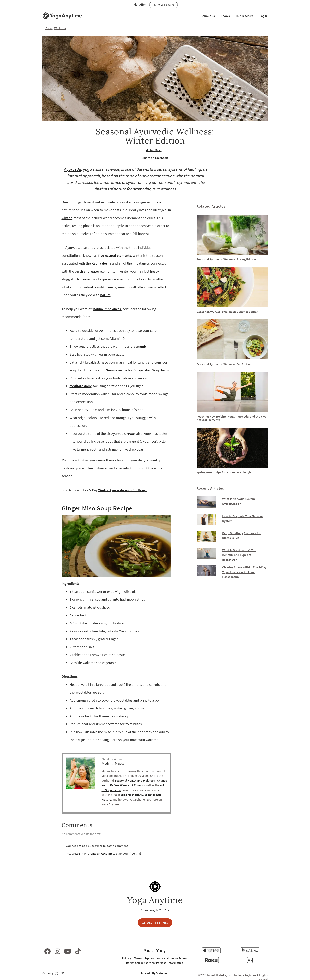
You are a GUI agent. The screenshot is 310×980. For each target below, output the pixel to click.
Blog (47, 28)
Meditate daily (81, 386)
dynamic (140, 346)
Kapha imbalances (107, 309)
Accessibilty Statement (155, 973)
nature (105, 295)
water (95, 271)
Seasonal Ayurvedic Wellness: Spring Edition (226, 259)
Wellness (60, 28)
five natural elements (115, 255)
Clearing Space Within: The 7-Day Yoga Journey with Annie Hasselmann (244, 572)
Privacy (127, 958)
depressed (84, 279)
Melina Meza (154, 150)
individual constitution (95, 287)
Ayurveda (73, 169)
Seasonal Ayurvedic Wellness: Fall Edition (224, 364)
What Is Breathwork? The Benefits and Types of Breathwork (239, 555)
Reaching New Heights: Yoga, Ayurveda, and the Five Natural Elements (231, 418)
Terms (138, 958)
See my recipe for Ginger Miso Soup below (138, 370)
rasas (131, 433)
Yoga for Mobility (132, 795)
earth (79, 271)
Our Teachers (245, 16)
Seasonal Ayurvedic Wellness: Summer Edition (228, 312)
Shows (225, 16)
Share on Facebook (155, 158)
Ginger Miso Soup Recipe (97, 508)
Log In (264, 16)
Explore (149, 958)
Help (148, 951)
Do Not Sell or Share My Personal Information (155, 963)
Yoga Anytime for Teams (172, 958)
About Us (209, 16)
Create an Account (100, 853)
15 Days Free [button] (164, 5)
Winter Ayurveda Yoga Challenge (123, 490)
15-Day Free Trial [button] (155, 923)
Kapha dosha (101, 263)
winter (67, 218)
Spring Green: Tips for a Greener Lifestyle (224, 472)
